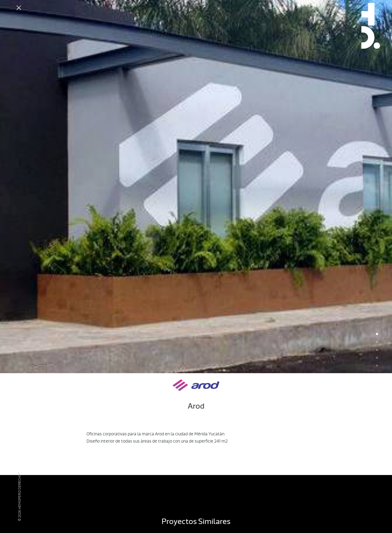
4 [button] (377, 358)
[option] (196, 187)
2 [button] (377, 343)
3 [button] (377, 350)
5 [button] (377, 366)
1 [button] (377, 335)
